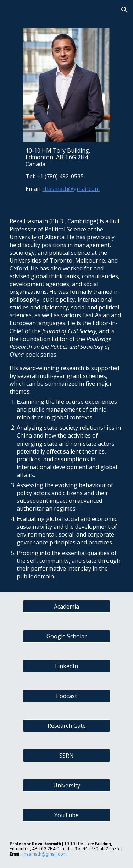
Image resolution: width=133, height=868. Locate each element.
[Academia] (66, 606)
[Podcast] (66, 696)
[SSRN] (66, 756)
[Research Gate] (66, 726)
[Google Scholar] (66, 636)
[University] (66, 785)
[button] (9, 10)
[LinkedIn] (66, 666)
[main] (66, 170)
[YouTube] (66, 815)
